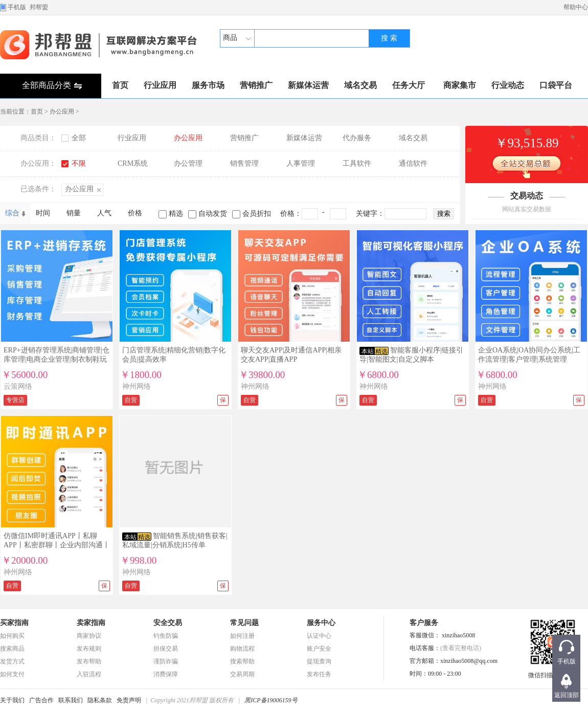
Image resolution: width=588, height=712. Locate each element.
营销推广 (256, 85)
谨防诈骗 (166, 661)
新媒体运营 (308, 85)
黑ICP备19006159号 (271, 700)
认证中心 (319, 636)
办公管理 (188, 163)
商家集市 (460, 85)
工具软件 (357, 163)
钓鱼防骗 (166, 636)
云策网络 (18, 386)
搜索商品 (12, 649)
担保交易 (166, 649)
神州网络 (137, 386)
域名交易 (360, 85)
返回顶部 (567, 695)
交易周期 (242, 674)
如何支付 (12, 674)
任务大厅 (409, 85)
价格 (135, 213)
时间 (43, 213)
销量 (74, 213)
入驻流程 (89, 674)
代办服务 (357, 138)
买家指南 (14, 623)
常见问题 (244, 623)
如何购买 (12, 636)
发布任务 (319, 674)
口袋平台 (556, 85)
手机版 (17, 7)
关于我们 (12, 700)
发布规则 (89, 649)
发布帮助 (89, 661)
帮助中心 (576, 7)
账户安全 (319, 649)
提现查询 (319, 661)
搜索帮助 (242, 661)
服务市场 (208, 85)
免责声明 (129, 700)
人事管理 (301, 163)
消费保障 (166, 674)
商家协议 (89, 636)
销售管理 (244, 163)
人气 (104, 213)
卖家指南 (91, 623)
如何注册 (242, 636)
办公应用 (62, 112)
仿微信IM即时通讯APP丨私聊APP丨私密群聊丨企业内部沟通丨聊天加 (57, 545)
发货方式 (12, 661)
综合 (12, 213)
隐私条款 (100, 700)
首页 (120, 85)
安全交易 (168, 623)
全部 (79, 138)
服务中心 (321, 623)
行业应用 (160, 85)
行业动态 (508, 85)
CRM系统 (133, 163)
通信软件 (413, 163)
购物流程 (242, 649)
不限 (79, 163)
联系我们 (71, 700)
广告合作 (41, 700)
